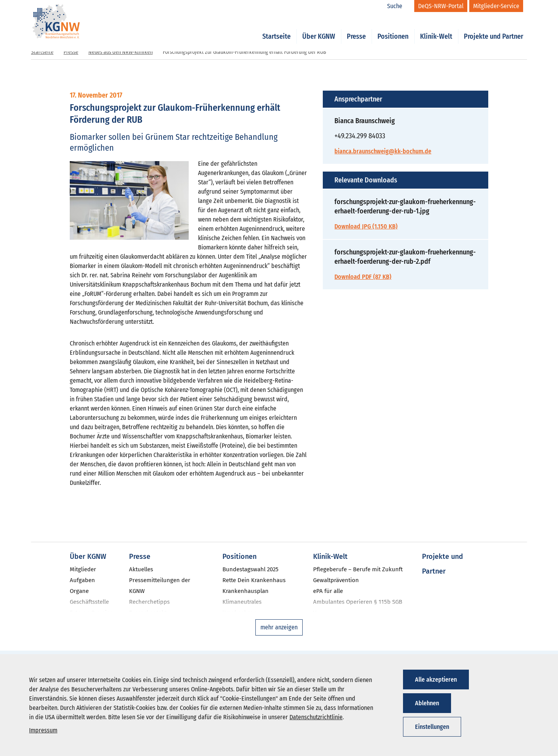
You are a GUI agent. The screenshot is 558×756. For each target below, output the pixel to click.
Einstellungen (432, 727)
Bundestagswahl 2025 (251, 569)
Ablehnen (427, 703)
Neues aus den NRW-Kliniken (121, 52)
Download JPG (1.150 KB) (366, 226)
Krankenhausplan (245, 591)
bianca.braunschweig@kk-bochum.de (383, 151)
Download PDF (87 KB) (363, 277)
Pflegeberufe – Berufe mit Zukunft (358, 569)
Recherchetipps (149, 602)
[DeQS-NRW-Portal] (441, 6)
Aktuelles (141, 569)
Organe (79, 591)
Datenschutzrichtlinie (316, 717)
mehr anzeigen (279, 627)
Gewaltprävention (336, 580)
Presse (356, 28)
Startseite (276, 28)
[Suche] (399, 6)
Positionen (393, 28)
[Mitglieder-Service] (496, 6)
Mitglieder (83, 569)
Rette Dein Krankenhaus (254, 580)
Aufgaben (82, 580)
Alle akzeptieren (436, 680)
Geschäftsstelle (89, 602)
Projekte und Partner (493, 28)
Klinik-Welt (436, 28)
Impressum (43, 730)
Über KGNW (319, 28)
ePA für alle (328, 591)
